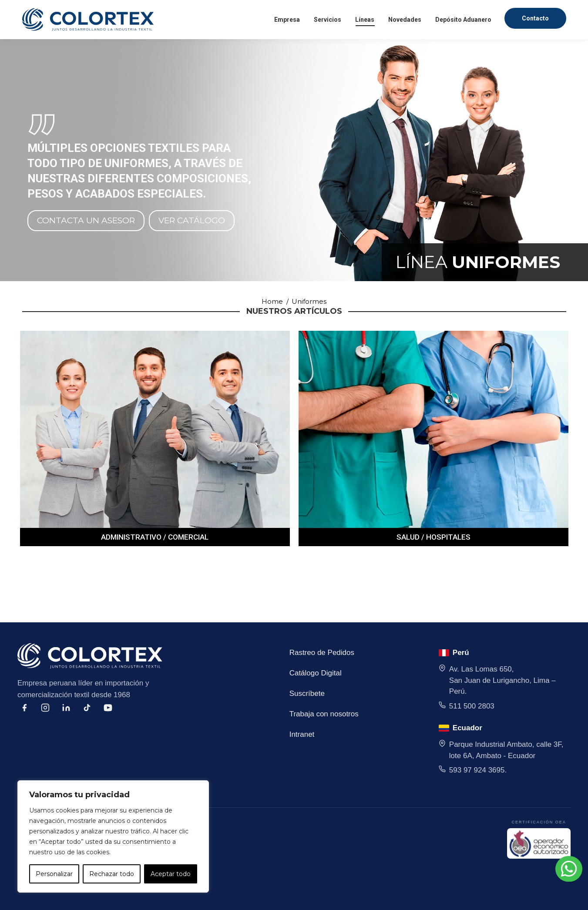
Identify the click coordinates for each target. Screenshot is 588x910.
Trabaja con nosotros (324, 714)
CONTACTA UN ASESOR (86, 220)
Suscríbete (307, 693)
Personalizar (54, 874)
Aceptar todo (171, 874)
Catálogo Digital (316, 673)
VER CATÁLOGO (192, 220)
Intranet (302, 734)
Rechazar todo (112, 874)
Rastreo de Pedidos (322, 653)
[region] (113, 836)
